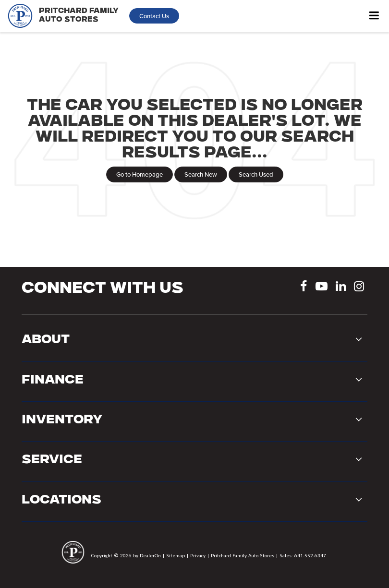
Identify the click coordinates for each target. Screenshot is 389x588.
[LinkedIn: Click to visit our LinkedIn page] (341, 288)
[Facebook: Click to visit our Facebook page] (304, 288)
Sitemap (176, 555)
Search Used (256, 174)
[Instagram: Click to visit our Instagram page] (359, 288)
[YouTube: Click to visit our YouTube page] (322, 288)
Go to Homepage (140, 174)
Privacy (198, 555)
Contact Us (154, 16)
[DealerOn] (73, 555)
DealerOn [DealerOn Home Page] (150, 555)
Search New (201, 174)
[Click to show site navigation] (374, 16)
